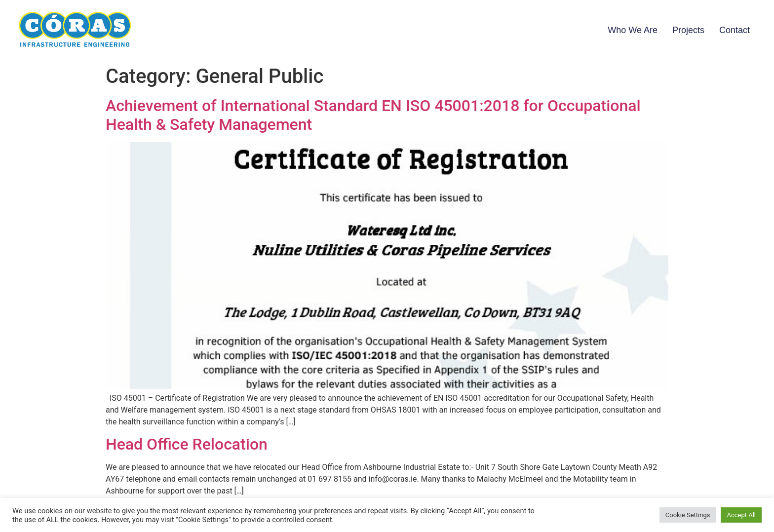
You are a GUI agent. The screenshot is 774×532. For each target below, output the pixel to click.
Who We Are (633, 30)
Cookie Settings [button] (688, 515)
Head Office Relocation (187, 444)
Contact (735, 30)
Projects (688, 30)
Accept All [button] (741, 515)
